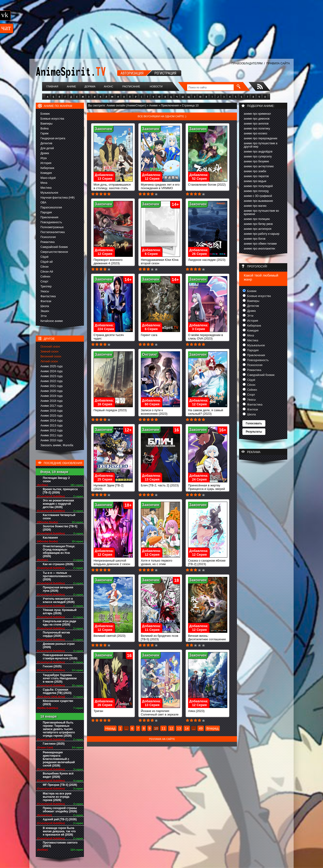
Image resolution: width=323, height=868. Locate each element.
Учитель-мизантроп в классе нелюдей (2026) (59, 600)
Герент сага (160, 334)
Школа (45, 306)
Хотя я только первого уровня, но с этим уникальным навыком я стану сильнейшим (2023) (160, 564)
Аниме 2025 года (51, 366)
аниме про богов (255, 239)
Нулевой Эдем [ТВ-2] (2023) (113, 486)
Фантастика (48, 296)
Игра (43, 158)
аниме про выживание (258, 201)
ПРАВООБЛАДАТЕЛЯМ (247, 63)
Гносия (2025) (52, 666)
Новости (156, 86)
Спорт (44, 282)
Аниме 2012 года (51, 430)
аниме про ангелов (256, 124)
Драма (45, 153)
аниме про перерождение (261, 138)
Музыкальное (49, 193)
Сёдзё (45, 257)
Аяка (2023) (208, 710)
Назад (110, 728)
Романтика (47, 242)
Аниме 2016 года (51, 411)
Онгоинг (150, 354)
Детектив (46, 143)
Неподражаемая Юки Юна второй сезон (160, 260)
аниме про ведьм (255, 181)
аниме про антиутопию (259, 166)
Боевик (45, 114)
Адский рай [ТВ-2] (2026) (60, 819)
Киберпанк (47, 168)
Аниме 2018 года (51, 401)
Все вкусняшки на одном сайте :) (162, 116)
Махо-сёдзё (48, 178)
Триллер (46, 286)
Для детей (47, 148)
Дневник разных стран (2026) (59, 645)
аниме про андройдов (258, 152)
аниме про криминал (257, 114)
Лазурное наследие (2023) (208, 258)
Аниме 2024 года (51, 371)
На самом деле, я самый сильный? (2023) (208, 411)
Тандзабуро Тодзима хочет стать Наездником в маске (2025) (60, 678)
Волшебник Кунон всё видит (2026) (58, 775)
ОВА (43, 203)
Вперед (213, 728)
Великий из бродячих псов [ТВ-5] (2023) (160, 636)
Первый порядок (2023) (113, 409)
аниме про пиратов (256, 176)
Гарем (44, 133)
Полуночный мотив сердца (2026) (56, 634)
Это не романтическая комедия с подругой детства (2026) (58, 504)
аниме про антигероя (258, 229)
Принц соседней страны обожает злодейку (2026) (60, 810)
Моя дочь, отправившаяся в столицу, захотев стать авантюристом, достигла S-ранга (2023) (113, 188)
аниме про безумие (256, 161)
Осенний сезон (50, 347)
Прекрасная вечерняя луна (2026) (58, 589)
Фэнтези (46, 301)
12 (171, 728)
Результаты (254, 432)
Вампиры (46, 124)
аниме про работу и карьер (262, 234)
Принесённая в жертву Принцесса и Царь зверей (208, 486)
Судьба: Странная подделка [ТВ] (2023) (57, 691)
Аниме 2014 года (51, 421)
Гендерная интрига (53, 138)
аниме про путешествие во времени (261, 212)
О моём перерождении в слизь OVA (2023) (208, 335)
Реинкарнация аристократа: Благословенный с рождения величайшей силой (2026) (59, 759)
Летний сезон (49, 361)
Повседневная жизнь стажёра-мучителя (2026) (60, 657)
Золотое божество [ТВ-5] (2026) (60, 528)
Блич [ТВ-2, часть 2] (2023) (160, 484)
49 (201, 728)
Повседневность (51, 222)
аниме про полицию (257, 219)
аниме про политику (257, 129)
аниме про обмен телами (260, 244)
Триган (113, 710)
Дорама (90, 86)
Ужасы (45, 291)
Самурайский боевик (54, 247)
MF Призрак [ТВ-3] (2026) (60, 785)
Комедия (46, 173)
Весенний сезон (51, 356)
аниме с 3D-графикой (258, 196)
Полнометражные (52, 227)
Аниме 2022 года (51, 381)
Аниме (71, 86)
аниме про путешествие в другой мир (261, 145)
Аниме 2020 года (51, 391)
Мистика (46, 188)
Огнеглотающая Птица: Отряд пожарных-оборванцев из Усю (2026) (59, 551)
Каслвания (50, 538)
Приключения (49, 217)
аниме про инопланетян (259, 249)
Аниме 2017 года (51, 406)
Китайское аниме (52, 321)
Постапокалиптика (53, 232)
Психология (48, 237)
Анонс (109, 86)
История (46, 163)
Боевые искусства (52, 119)
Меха (44, 183)
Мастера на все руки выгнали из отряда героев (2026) (57, 797)
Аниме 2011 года (51, 435)
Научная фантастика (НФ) (57, 198)
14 (187, 728)
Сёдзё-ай (47, 262)
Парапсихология (51, 207)
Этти (43, 316)
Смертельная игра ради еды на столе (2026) (59, 623)
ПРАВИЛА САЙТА (278, 63)
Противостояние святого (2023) (60, 844)
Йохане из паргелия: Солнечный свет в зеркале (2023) (160, 713)
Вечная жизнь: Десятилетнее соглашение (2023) (208, 638)
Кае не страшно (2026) (58, 564)
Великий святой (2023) (113, 634)
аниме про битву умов (258, 224)
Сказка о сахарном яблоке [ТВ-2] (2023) (208, 561)
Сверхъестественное (54, 252)
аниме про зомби (255, 171)
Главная (52, 86)
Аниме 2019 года (51, 396)
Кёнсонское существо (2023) (58, 703)
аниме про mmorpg (256, 191)
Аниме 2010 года (51, 440)
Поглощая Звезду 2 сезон (56, 480)
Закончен (103, 129)
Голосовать (254, 423)
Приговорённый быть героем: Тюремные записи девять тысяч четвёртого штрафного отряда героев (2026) (59, 729)
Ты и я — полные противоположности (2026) (57, 576)
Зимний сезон (49, 352)
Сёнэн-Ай (47, 272)
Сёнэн (45, 267)
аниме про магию (255, 206)
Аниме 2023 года (51, 376)
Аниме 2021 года (51, 386)
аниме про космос (256, 133)
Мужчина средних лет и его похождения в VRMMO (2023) (160, 187)
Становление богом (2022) (208, 183)
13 (179, 728)
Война (45, 129)
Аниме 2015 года (51, 416)
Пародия (46, 212)
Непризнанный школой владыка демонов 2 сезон (113, 561)
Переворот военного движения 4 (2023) (113, 260)
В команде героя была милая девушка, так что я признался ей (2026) (59, 831)
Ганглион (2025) (54, 744)
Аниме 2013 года (51, 426)
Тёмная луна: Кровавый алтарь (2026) (60, 612)
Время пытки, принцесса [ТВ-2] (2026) (60, 491)
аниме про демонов (257, 119)
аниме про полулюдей (258, 186)
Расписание (131, 86)
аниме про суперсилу (258, 156)
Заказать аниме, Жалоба (57, 445)
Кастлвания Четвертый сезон (59, 517)
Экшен (45, 311)
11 (163, 728)
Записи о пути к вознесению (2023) (160, 411)
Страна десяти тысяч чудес (113, 335)
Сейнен (45, 277)
